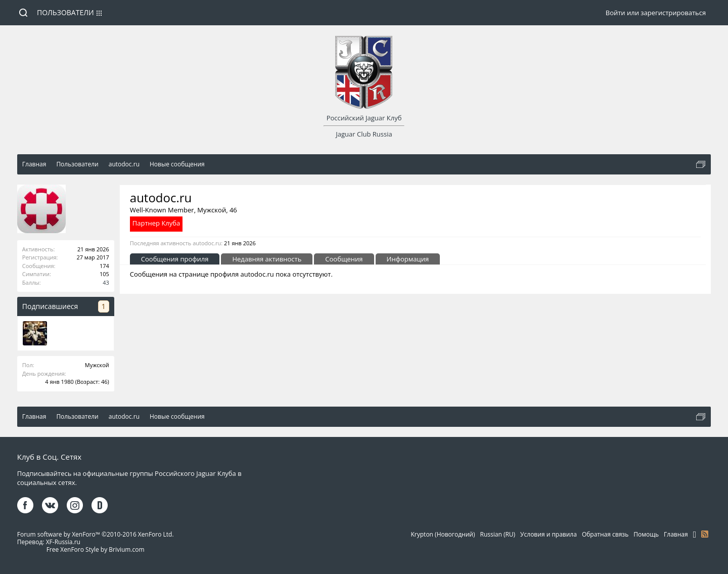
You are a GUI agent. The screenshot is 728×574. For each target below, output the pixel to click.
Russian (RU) (498, 534)
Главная (676, 534)
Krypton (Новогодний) (443, 534)
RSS (705, 534)
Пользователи (65, 12)
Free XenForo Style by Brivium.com (96, 549)
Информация (408, 259)
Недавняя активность (267, 259)
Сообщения (344, 259)
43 (106, 282)
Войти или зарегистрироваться (656, 13)
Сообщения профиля (175, 259)
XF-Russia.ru (63, 542)
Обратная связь (605, 534)
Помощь (646, 534)
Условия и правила (549, 534)
